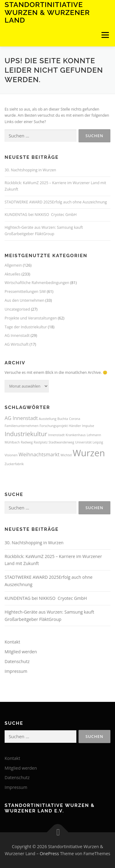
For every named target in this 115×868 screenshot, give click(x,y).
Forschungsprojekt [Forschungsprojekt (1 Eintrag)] (54, 426)
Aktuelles (13, 274)
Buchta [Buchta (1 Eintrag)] (63, 419)
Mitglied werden (21, 652)
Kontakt (12, 642)
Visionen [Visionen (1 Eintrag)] (11, 455)
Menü (105, 35)
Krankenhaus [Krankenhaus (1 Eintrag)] (76, 435)
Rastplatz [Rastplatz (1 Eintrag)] (41, 442)
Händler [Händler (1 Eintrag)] (75, 426)
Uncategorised (17, 309)
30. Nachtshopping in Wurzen (30, 170)
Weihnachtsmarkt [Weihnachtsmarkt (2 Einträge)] (39, 454)
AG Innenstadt (17, 336)
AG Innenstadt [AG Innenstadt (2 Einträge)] (21, 418)
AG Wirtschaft (17, 344)
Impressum (16, 671)
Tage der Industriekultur (26, 327)
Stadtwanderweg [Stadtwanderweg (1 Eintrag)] (61, 442)
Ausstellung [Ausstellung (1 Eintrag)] (47, 419)
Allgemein (13, 265)
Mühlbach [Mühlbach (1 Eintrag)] (12, 442)
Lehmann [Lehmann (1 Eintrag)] (94, 435)
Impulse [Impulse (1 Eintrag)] (88, 426)
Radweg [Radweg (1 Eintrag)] (27, 442)
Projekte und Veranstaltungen (31, 318)
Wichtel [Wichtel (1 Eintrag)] (66, 455)
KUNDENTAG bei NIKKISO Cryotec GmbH (41, 215)
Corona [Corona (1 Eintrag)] (75, 419)
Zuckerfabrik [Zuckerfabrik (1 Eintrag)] (14, 464)
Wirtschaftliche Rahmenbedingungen (37, 283)
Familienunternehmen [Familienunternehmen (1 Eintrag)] (22, 426)
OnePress (49, 853)
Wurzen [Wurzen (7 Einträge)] (89, 453)
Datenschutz (17, 661)
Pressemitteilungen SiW (25, 292)
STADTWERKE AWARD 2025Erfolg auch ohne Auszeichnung (56, 202)
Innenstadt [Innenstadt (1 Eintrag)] (56, 435)
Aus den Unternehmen (25, 300)
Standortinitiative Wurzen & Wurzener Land (47, 12)
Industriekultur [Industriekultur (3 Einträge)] (26, 434)
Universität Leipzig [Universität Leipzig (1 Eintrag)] (89, 442)
